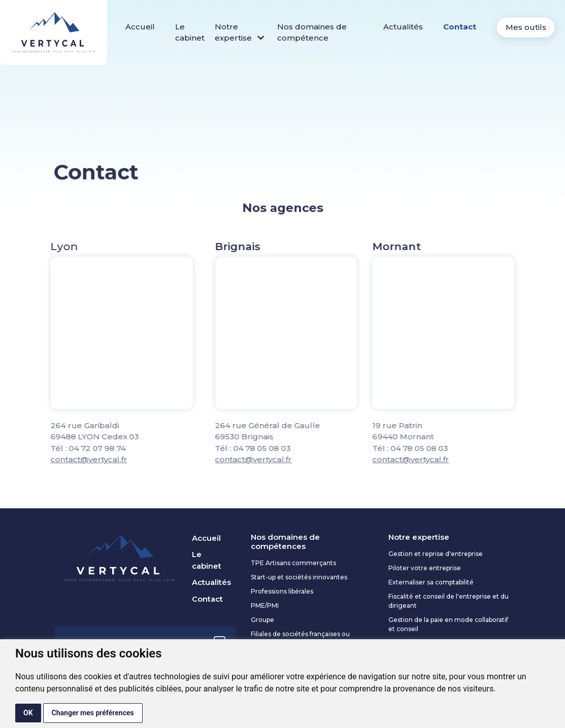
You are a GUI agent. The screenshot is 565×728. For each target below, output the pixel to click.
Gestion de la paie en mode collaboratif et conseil (448, 624)
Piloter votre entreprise (425, 568)
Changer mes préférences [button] (93, 713)
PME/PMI (265, 605)
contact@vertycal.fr (61, 459)
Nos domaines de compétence (312, 32)
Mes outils (526, 27)
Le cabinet (190, 32)
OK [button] (28, 713)
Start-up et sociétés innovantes (299, 577)
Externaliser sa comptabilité (431, 582)
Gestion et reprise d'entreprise (436, 554)
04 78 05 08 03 (290, 448)
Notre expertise (239, 32)
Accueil (140, 27)
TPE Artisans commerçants (293, 563)
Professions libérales (282, 591)
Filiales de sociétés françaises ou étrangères (300, 638)
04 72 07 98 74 (70, 448)
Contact (460, 27)
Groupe (262, 620)
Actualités (403, 27)
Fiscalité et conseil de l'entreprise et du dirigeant (448, 601)
